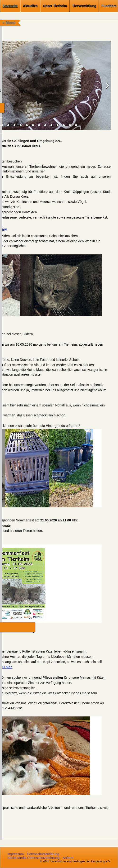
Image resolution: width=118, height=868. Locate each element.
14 (51, 125)
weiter (106, 89)
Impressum (16, 854)
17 (70, 125)
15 (58, 125)
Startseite (10, 6)
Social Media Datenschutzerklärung (33, 858)
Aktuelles (30, 6)
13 (45, 125)
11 (33, 125)
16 (64, 125)
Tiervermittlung (84, 6)
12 (39, 125)
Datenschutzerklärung (43, 854)
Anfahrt (68, 858)
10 (27, 125)
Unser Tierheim (55, 6)
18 (76, 125)
